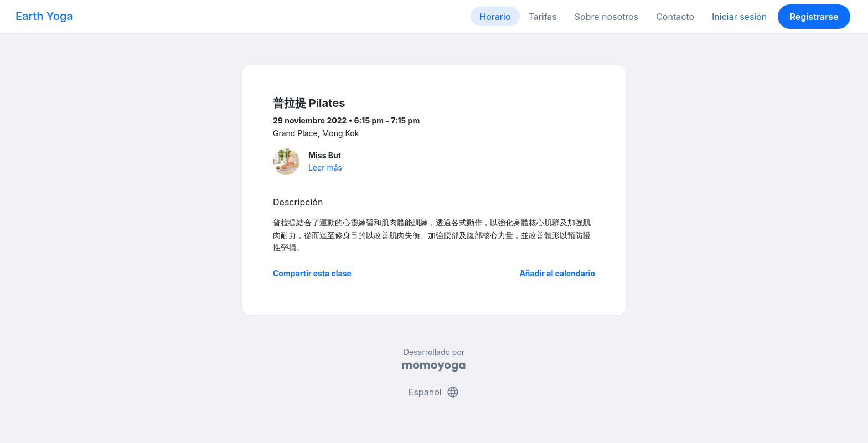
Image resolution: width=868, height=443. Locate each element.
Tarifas (543, 17)
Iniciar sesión (739, 17)
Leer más (325, 168)
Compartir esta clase (312, 273)
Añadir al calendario (557, 273)
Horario (495, 17)
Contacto (675, 17)
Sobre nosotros (606, 17)
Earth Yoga (44, 16)
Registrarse (814, 17)
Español (434, 392)
